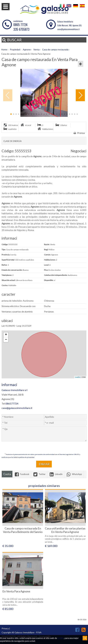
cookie (61, 638)
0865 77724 (20, 25)
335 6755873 (21, 29)
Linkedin (56, 474)
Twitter (39, 474)
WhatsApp (74, 474)
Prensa (79, 133)
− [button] (6, 340)
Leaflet (78, 377)
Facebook (22, 474)
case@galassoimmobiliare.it (68, 29)
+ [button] (6, 335)
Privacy (5, 628)
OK (85, 638)
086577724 (12, 403)
